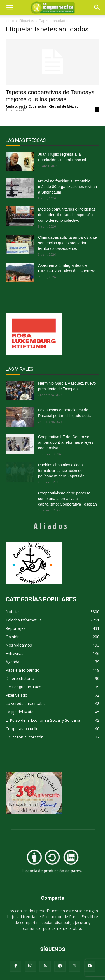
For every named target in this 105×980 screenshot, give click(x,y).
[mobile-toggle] (10, 8)
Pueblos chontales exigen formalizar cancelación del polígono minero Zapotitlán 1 (63, 471)
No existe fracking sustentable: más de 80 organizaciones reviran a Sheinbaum (67, 187)
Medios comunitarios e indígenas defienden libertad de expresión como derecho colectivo (67, 215)
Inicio (10, 21)
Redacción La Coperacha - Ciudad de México (42, 106)
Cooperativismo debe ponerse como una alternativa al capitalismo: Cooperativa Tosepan (67, 499)
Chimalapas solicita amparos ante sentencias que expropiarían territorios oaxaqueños (67, 243)
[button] (97, 8)
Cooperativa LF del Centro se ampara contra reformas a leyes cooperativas (66, 442)
